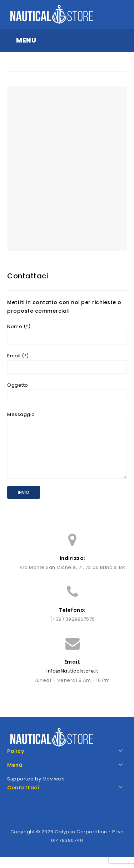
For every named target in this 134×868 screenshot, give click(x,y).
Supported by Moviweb (36, 790)
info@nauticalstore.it (72, 682)
